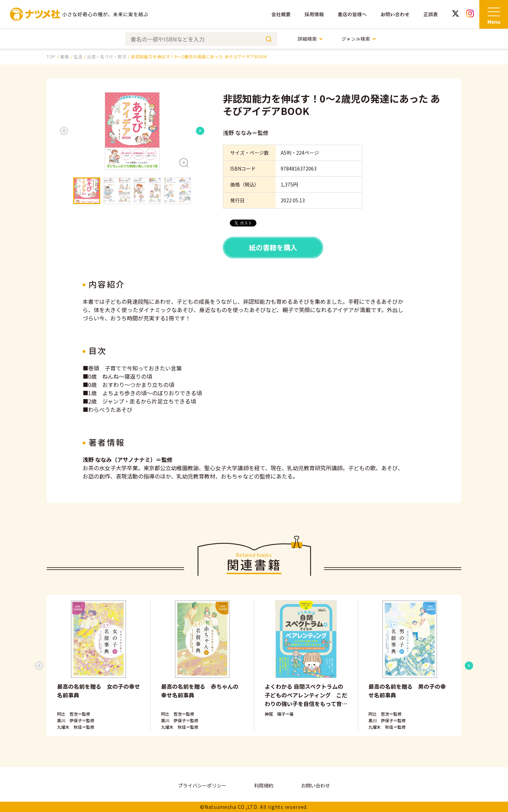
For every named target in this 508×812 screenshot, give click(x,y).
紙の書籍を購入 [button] (273, 247)
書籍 (64, 56)
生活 (78, 56)
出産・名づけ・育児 (107, 56)
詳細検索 (311, 39)
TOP (51, 56)
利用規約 (264, 785)
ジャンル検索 (359, 39)
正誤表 (431, 14)
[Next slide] (200, 131)
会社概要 (281, 14)
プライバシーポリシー (202, 785)
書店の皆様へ (352, 14)
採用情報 (314, 14)
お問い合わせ (395, 14)
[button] (132, 131)
